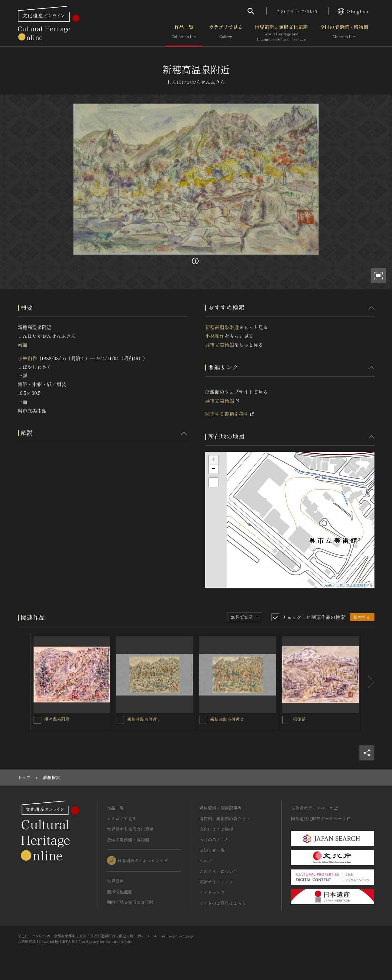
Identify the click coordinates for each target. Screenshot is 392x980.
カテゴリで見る (225, 33)
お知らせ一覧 (212, 850)
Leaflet (328, 585)
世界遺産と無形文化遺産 (281, 33)
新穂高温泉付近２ (227, 719)
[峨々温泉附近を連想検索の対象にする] (37, 720)
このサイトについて (297, 11)
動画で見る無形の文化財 (130, 902)
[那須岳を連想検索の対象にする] (286, 720)
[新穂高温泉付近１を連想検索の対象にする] (120, 720)
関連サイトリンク (216, 882)
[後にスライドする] (368, 682)
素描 (23, 345)
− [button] (213, 469)
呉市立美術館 (220, 345)
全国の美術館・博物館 (344, 33)
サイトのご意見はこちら (223, 903)
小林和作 (28, 358)
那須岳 (300, 719)
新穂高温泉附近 (222, 327)
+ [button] (213, 460)
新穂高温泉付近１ (144, 719)
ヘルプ (206, 861)
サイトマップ (212, 892)
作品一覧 (184, 33)
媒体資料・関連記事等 (221, 808)
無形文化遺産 (120, 892)
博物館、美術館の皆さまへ (225, 818)
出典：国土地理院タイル (355, 585)
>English (353, 11)
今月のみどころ (214, 840)
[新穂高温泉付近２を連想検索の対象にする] (203, 720)
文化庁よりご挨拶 (216, 829)
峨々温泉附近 (57, 719)
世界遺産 (115, 881)
